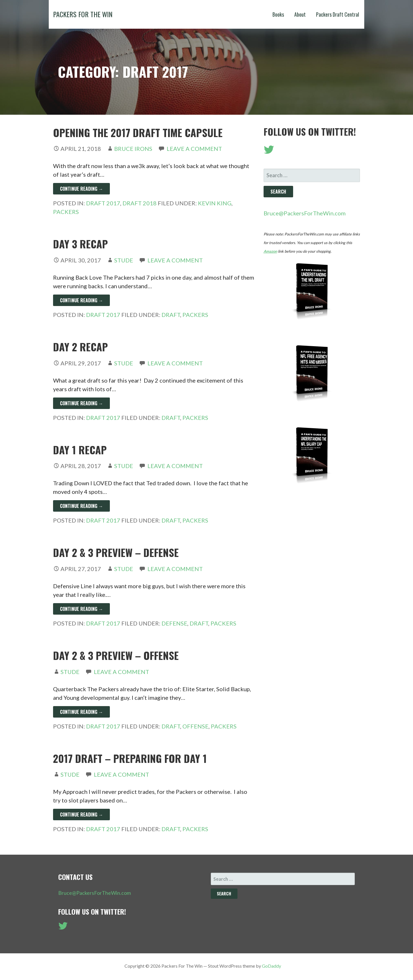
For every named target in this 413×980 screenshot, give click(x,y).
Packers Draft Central (338, 14)
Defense (174, 623)
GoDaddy (271, 966)
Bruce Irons (133, 149)
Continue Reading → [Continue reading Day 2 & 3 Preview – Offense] (81, 712)
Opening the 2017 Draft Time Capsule (138, 132)
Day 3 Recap (80, 244)
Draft (171, 315)
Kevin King (215, 203)
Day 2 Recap (80, 347)
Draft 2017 (103, 203)
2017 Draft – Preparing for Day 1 (130, 758)
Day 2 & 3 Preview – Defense (116, 552)
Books (278, 14)
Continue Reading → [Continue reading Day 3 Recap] (81, 300)
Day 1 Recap (80, 450)
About (300, 14)
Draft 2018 (140, 203)
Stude (124, 260)
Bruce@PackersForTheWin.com (305, 213)
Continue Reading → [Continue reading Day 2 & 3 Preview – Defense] (81, 609)
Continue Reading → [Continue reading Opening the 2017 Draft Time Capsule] (81, 189)
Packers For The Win (83, 14)
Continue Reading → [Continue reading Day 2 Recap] (81, 403)
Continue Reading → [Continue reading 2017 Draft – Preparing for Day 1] (81, 815)
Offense (195, 726)
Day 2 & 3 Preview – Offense (116, 655)
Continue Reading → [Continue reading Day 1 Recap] (81, 506)
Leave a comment (194, 149)
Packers (66, 212)
